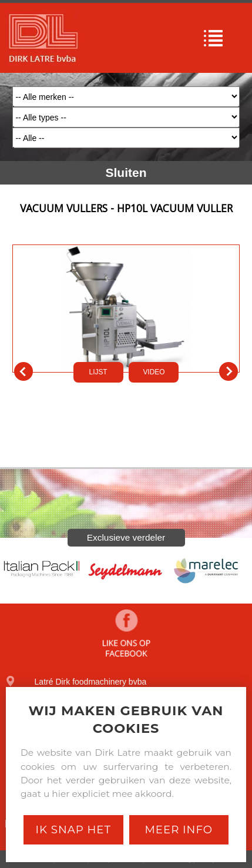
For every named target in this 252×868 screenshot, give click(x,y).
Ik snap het (73, 830)
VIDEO (154, 372)
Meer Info (179, 830)
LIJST (98, 372)
